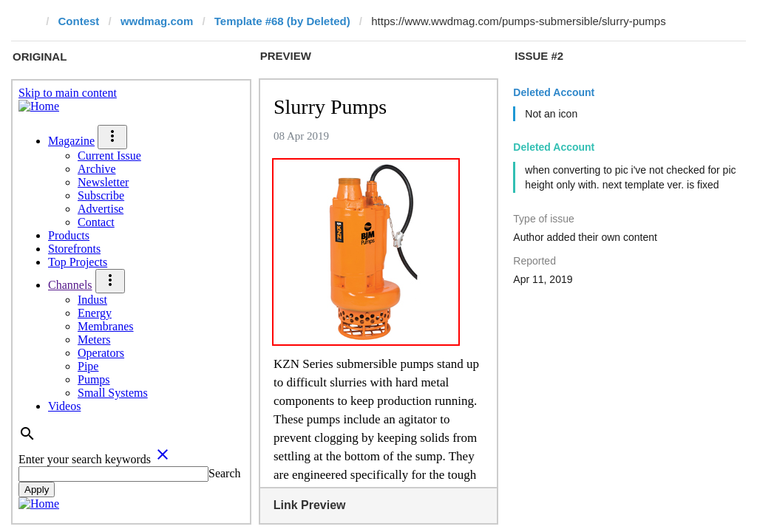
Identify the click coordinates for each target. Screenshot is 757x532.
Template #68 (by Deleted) (282, 21)
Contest (79, 21)
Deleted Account (554, 92)
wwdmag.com (157, 21)
